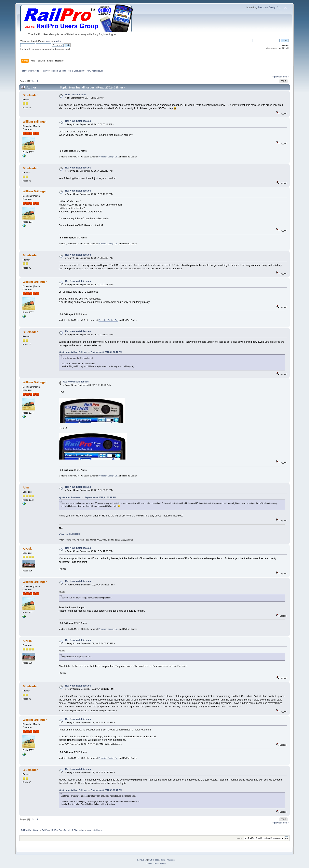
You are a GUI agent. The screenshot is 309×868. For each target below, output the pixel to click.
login (48, 41)
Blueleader (30, 95)
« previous (277, 77)
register (57, 41)
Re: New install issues (78, 121)
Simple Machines (168, 860)
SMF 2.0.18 (142, 860)
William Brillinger (35, 121)
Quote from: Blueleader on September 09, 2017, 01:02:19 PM (87, 497)
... (35, 81)
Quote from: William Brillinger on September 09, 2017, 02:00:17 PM (90, 352)
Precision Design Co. (269, 7)
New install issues (76, 95)
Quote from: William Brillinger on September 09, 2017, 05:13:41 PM (90, 790)
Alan (26, 487)
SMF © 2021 (154, 860)
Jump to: (240, 838)
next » (286, 77)
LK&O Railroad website (70, 534)
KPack (27, 548)
